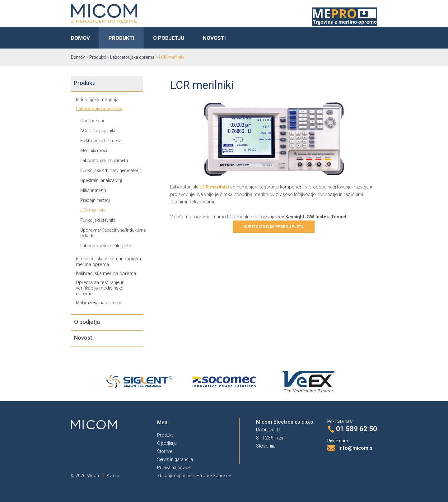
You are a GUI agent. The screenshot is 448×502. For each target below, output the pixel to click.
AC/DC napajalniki (98, 131)
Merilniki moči (94, 151)
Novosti (214, 38)
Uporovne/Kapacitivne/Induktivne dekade (112, 233)
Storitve (165, 451)
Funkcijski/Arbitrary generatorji (110, 170)
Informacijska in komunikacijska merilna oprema (108, 262)
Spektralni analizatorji (101, 180)
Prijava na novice (174, 467)
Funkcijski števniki (98, 220)
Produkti (121, 38)
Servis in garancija (175, 459)
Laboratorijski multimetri (104, 160)
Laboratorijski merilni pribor (107, 246)
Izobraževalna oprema (99, 303)
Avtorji (113, 476)
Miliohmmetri (93, 190)
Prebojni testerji (95, 200)
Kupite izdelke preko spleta (274, 227)
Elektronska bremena (101, 141)
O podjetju (169, 38)
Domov (80, 38)
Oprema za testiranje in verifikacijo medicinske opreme (100, 288)
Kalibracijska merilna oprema (106, 273)
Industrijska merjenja (97, 100)
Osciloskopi (92, 121)
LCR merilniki (93, 210)
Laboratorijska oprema (99, 109)
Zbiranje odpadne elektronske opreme (194, 476)
